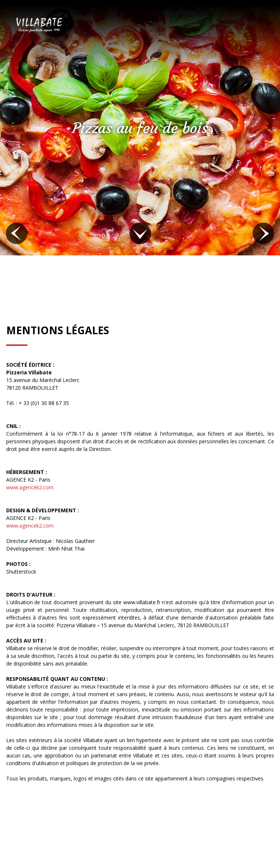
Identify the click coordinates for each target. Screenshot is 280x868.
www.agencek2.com (30, 487)
